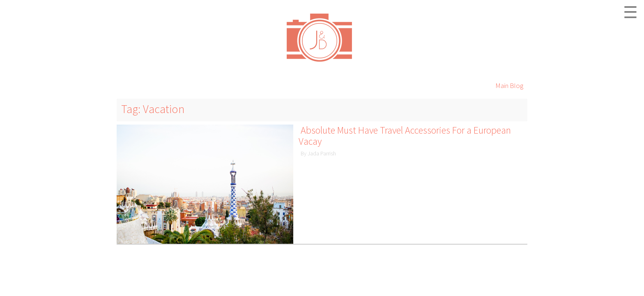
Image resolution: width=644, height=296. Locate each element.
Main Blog (509, 86)
